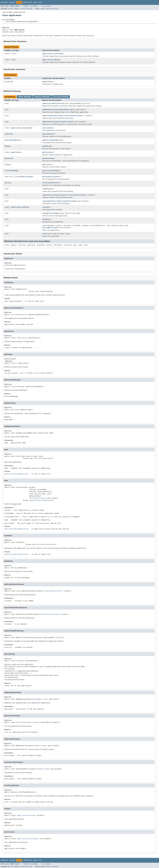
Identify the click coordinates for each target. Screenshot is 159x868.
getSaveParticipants (51, 177)
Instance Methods (42, 97)
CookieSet (9, 134)
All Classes (46, 6)
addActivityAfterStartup (53, 103)
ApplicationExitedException (42, 458)
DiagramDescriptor (67, 110)
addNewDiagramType (50, 110)
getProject (47, 164)
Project (8, 164)
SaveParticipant (67, 122)
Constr (22, 9)
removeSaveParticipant (52, 201)
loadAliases (48, 189)
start (45, 225)
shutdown (46, 219)
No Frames (34, 6)
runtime (46, 207)
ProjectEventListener (74, 116)
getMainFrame (48, 158)
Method (29, 9)
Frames (26, 6)
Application (48, 82)
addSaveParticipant (51, 122)
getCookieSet (48, 134)
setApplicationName (51, 213)
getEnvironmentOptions (52, 140)
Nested (11, 9)
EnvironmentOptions (13, 140)
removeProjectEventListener (54, 195)
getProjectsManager (51, 171)
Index (35, 2)
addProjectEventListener (53, 116)
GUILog (7, 146)
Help (40, 2)
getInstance (48, 152)
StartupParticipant (51, 228)
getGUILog (47, 146)
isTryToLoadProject (51, 183)
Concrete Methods (61, 97)
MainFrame (9, 158)
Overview (4, 2)
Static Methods (25, 97)
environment (48, 128)
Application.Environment (53, 54)
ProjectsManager (12, 171)
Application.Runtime (51, 60)
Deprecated (28, 2)
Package (12, 2)
